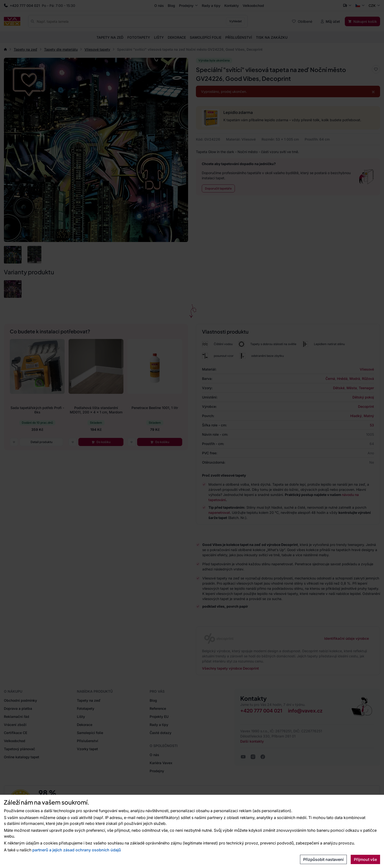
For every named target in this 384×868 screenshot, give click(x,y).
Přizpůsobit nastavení (323, 859)
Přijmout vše (365, 859)
